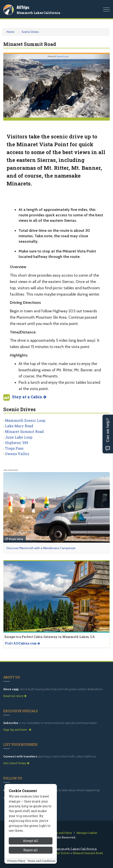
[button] (11, 86)
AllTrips (23, 7)
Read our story (15, 696)
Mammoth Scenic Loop (25, 420)
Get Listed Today (16, 763)
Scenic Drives (30, 32)
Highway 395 (17, 443)
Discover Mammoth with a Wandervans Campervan (41, 548)
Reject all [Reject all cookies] (31, 856)
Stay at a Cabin (29, 397)
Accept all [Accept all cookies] (31, 847)
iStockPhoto (63, 56)
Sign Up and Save (17, 730)
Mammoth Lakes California (38, 13)
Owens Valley (17, 454)
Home (10, 32)
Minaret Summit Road (24, 431)
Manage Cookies (87, 833)
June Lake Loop (19, 437)
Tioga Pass (14, 448)
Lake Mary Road (19, 426)
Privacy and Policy (60, 833)
